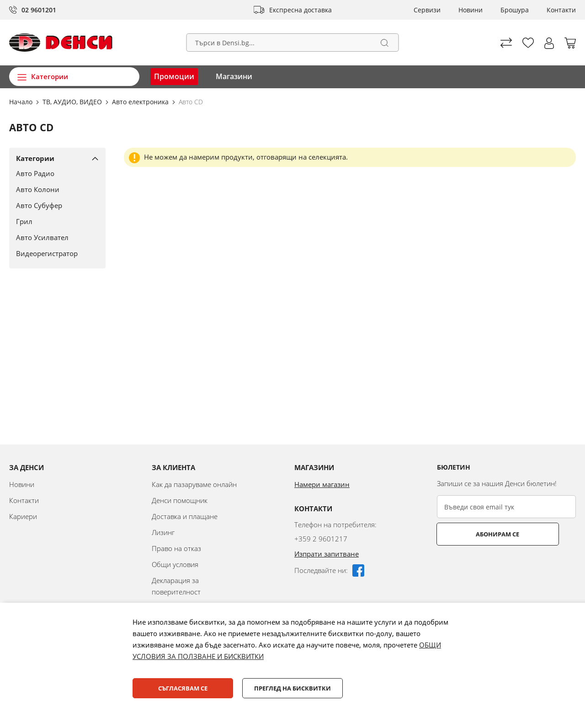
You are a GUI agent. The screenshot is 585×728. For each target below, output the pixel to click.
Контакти (561, 10)
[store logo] (61, 43)
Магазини (234, 76)
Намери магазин (322, 484)
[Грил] (54, 221)
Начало (22, 102)
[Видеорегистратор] (54, 253)
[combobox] (293, 43)
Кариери (23, 516)
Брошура (515, 10)
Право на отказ (176, 548)
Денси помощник (180, 500)
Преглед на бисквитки (292, 688)
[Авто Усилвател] (54, 237)
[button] (549, 43)
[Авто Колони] (54, 189)
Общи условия (175, 564)
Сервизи (427, 10)
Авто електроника (141, 102)
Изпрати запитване (327, 554)
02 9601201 (39, 10)
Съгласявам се (183, 688)
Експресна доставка (300, 10)
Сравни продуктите (506, 43)
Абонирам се (473, 534)
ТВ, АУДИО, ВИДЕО (73, 102)
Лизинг (163, 532)
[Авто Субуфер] (54, 205)
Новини (471, 10)
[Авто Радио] (54, 173)
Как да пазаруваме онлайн (194, 484)
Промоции (174, 76)
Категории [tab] (35, 158)
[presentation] (506, 568)
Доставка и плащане (185, 516)
